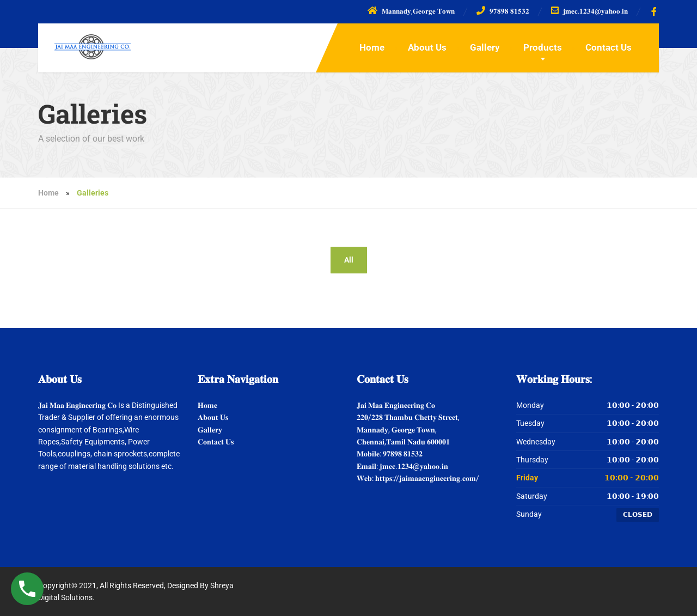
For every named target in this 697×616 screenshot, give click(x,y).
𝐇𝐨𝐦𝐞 (207, 405)
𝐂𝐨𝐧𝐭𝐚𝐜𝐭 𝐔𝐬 (216, 442)
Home (372, 47)
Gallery (485, 47)
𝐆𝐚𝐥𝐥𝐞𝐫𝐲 (210, 430)
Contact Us (609, 47)
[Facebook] (654, 11)
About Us (427, 47)
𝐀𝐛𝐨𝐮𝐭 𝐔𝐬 (213, 417)
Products (543, 47)
